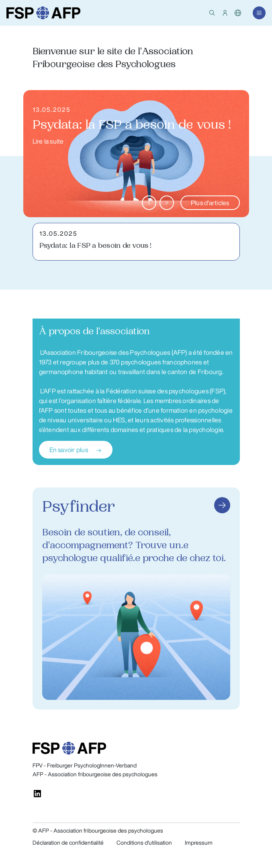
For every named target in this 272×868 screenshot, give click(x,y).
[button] (212, 13)
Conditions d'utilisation (144, 843)
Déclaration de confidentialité (68, 843)
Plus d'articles (210, 203)
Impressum (199, 843)
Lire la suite (48, 141)
